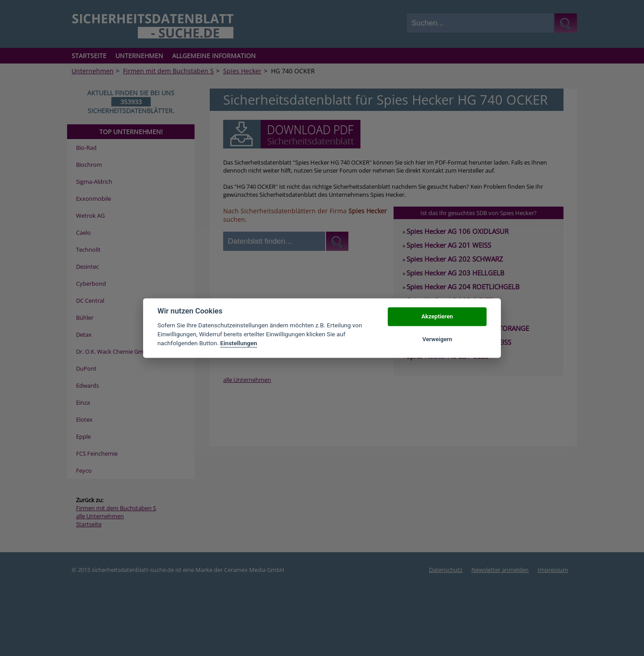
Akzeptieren (437, 317)
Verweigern (437, 339)
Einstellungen (239, 343)
